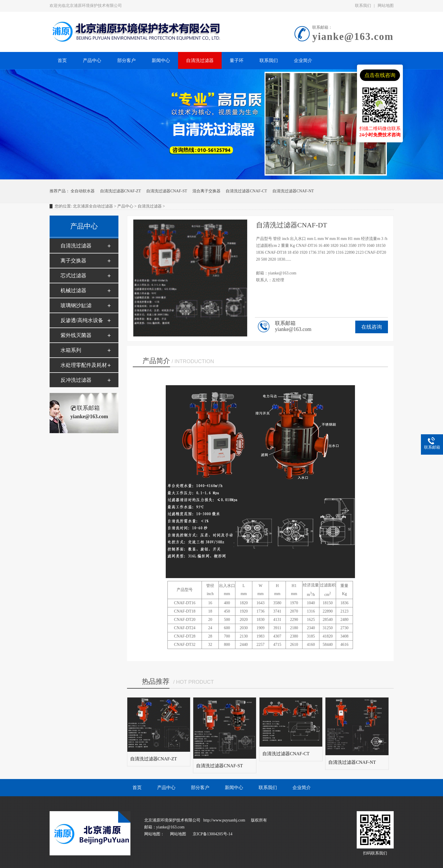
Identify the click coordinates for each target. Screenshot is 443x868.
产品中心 (125, 206)
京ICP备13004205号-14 (212, 834)
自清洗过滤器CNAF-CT (246, 191)
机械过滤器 (73, 290)
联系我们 (363, 6)
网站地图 (386, 6)
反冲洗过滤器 (76, 380)
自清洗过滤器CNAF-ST (167, 191)
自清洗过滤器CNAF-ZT (121, 191)
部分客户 (200, 787)
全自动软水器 (83, 191)
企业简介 (302, 787)
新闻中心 (234, 787)
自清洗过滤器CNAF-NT (293, 191)
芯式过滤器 (73, 276)
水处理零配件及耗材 (84, 365)
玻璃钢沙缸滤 (76, 305)
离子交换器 (73, 261)
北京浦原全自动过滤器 (93, 206)
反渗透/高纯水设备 (82, 320)
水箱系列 (71, 350)
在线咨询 (372, 327)
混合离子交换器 (206, 191)
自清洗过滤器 (150, 206)
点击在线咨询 (380, 75)
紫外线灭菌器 (76, 335)
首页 (137, 787)
